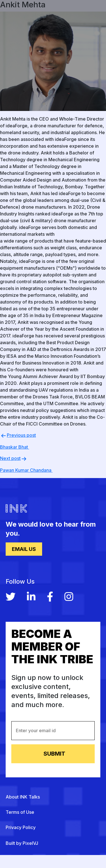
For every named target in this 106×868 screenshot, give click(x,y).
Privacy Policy (21, 827)
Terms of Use (20, 812)
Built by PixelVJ (22, 843)
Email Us (24, 549)
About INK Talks (23, 797)
